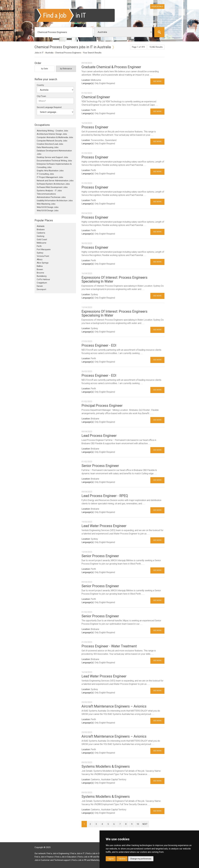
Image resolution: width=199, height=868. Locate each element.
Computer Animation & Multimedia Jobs (55, 137)
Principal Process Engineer (102, 406)
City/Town (41, 96)
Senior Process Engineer (100, 466)
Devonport (41, 289)
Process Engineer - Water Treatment (109, 646)
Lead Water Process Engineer (104, 526)
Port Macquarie (44, 249)
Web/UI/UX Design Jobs (48, 207)
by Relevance (66, 69)
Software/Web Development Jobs (52, 187)
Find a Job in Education (66, 857)
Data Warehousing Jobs (48, 147)
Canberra (41, 233)
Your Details (157, 6)
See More (157, 81)
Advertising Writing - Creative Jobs (52, 131)
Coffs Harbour (43, 279)
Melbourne (42, 243)
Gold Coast (42, 239)
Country (40, 85)
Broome (40, 273)
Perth (39, 246)
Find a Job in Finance (44, 857)
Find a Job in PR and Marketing (86, 860)
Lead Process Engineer (99, 436)
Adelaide (41, 226)
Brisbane (41, 230)
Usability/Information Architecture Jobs (55, 201)
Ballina (40, 266)
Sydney (40, 253)
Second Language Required (49, 107)
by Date (45, 69)
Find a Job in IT (78, 853)
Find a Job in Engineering (58, 853)
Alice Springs (43, 263)
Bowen (40, 269)
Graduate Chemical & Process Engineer (111, 67)
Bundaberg (42, 276)
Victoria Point (43, 256)
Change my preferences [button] (141, 859)
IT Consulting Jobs (45, 174)
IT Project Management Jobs (50, 177)
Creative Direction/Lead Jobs (50, 144)
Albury (40, 259)
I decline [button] (122, 859)
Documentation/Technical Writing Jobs (54, 161)
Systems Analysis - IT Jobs (49, 191)
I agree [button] (111, 859)
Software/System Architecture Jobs (53, 184)
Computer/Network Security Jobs (52, 141)
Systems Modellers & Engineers (106, 766)
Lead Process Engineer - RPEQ (105, 496)
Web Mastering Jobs (46, 204)
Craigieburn (42, 283)
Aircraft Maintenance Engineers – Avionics (114, 706)
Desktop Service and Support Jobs (52, 157)
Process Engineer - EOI (99, 345)
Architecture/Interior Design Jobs (52, 134)
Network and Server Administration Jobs (55, 181)
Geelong (40, 236)
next (145, 824)
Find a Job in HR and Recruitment (93, 857)
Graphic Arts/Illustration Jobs (50, 171)
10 (138, 824)
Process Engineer (95, 127)
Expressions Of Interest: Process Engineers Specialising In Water (114, 279)
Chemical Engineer (96, 97)
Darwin (40, 286)
